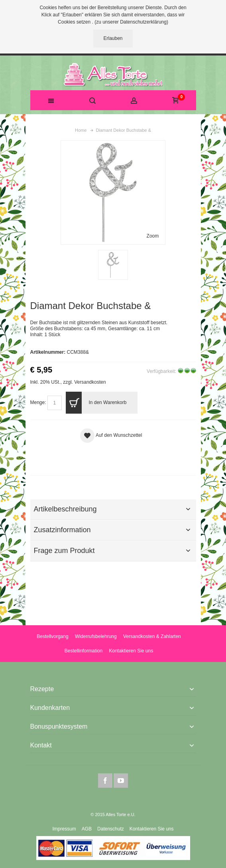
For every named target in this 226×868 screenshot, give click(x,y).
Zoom (153, 236)
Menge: (38, 402)
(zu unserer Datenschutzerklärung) (131, 22)
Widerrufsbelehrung (96, 636)
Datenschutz (111, 829)
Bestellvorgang (52, 636)
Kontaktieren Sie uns (131, 651)
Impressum (64, 829)
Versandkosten (90, 382)
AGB (87, 829)
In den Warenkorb (96, 403)
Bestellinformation (84, 651)
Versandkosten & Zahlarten (152, 636)
